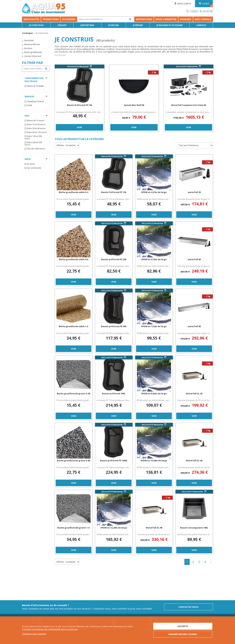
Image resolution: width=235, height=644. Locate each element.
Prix (27, 116)
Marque (29, 96)
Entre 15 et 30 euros (36, 125)
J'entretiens (87, 25)
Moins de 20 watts (35, 86)
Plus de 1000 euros (36, 149)
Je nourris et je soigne (170, 25)
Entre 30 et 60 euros (36, 128)
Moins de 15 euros (36, 121)
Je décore (114, 25)
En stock (31, 164)
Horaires (186, 19)
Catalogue (27, 33)
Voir (79, 127)
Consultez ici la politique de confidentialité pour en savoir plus (50, 629)
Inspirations (144, 19)
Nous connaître (166, 19)
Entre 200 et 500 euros (33, 144)
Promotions (51, 19)
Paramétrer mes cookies (183, 634)
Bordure (28, 48)
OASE (30, 105)
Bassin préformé (32, 44)
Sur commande (34, 168)
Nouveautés (31, 19)
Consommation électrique (34, 80)
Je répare (138, 25)
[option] (79, 98)
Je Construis (36, 25)
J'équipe (62, 25)
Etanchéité (29, 41)
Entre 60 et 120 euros (37, 132)
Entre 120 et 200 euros (33, 137)
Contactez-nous (188, 607)
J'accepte (183, 626)
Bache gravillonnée (33, 52)
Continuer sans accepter (34, 634)
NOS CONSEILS (203, 19)
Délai (28, 159)
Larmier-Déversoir (33, 56)
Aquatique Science (36, 101)
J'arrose (201, 25)
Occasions (69, 19)
